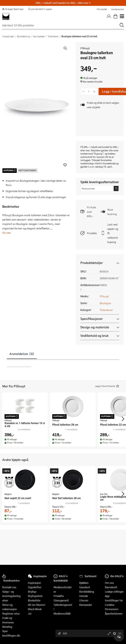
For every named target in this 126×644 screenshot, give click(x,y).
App (107, 596)
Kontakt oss (9, 587)
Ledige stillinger (114, 592)
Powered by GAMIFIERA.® (19, 367)
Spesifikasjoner (91, 319)
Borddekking (23, 36)
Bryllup (32, 592)
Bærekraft (111, 587)
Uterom (84, 600)
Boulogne (105, 303)
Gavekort (85, 587)
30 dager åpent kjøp (13, 9)
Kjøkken (84, 583)
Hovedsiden (8, 36)
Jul (30, 614)
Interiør (84, 596)
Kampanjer (86, 605)
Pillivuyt (85, 48)
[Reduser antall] (84, 91)
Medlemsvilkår (62, 614)
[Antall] (89, 91)
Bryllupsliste (35, 596)
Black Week (35, 609)
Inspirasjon (34, 583)
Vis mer (7, 233)
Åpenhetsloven (114, 614)
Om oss (109, 583)
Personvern (112, 609)
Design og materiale (95, 327)
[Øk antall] (94, 91)
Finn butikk (102, 9)
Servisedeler (39, 36)
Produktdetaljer (92, 263)
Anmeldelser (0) (22, 354)
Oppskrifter (35, 587)
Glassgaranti (61, 600)
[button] (65, 165)
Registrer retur (11, 614)
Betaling (7, 627)
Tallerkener (53, 36)
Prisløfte (92, 233)
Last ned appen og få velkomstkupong (113, 233)
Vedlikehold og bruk (94, 336)
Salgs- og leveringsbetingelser (11, 596)
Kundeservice (118, 9)
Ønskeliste (34, 600)
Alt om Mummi (37, 605)
